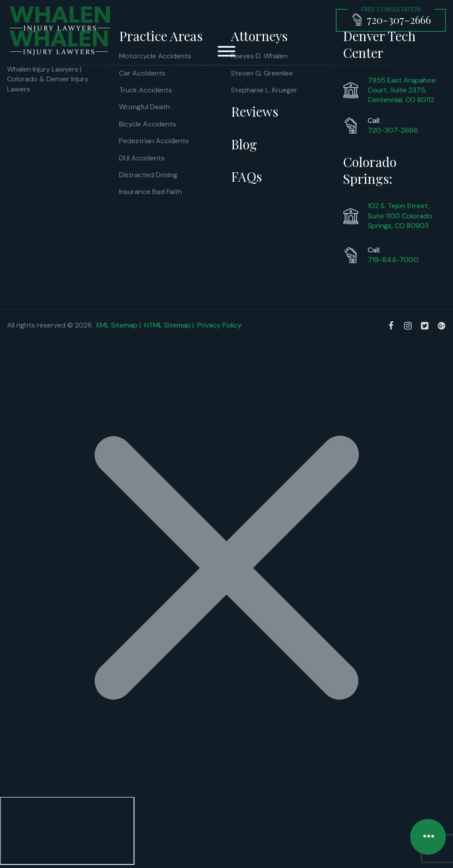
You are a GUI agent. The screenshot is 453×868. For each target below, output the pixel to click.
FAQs (246, 176)
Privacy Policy (219, 325)
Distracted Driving (148, 175)
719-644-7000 (393, 260)
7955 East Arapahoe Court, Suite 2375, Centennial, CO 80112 (402, 90)
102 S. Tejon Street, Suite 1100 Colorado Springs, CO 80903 (400, 216)
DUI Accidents (142, 158)
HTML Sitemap (167, 325)
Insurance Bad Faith (150, 192)
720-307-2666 (393, 130)
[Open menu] (226, 51)
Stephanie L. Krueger (264, 90)
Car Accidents (142, 73)
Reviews (255, 111)
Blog (244, 144)
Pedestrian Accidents (154, 141)
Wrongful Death (144, 107)
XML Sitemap (117, 325)
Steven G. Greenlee (262, 73)
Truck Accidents (146, 90)
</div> (67, 831)
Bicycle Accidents (148, 124)
